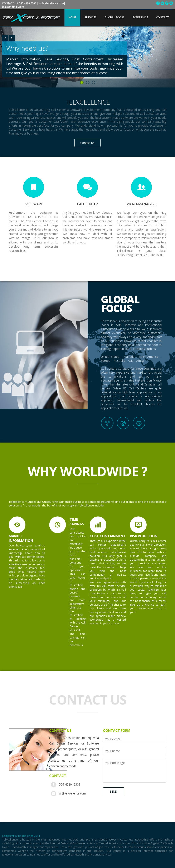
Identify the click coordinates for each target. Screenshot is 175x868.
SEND (114, 791)
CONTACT (162, 17)
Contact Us (87, 143)
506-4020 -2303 (70, 784)
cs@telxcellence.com (72, 793)
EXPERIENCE (140, 17)
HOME (72, 17)
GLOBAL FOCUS (115, 17)
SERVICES (91, 17)
